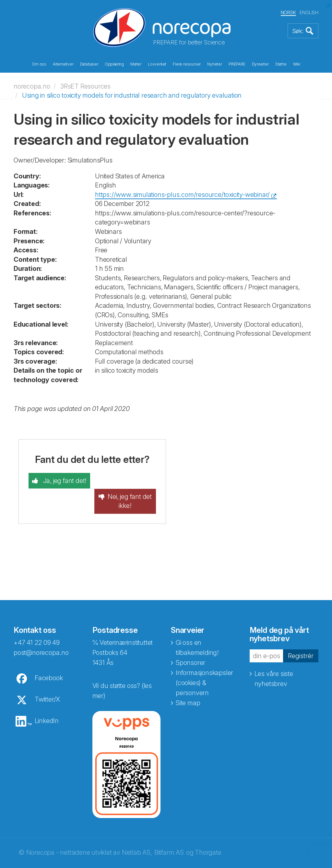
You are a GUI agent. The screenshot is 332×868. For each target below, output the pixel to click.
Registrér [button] (301, 640)
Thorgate (208, 837)
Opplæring (114, 64)
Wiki (297, 64)
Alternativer (63, 64)
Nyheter (215, 64)
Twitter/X (47, 683)
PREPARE (237, 64)
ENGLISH (309, 12)
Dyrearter (260, 64)
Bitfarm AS (169, 837)
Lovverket (157, 64)
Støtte (281, 64)
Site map (188, 687)
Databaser (89, 64)
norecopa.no (32, 86)
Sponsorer (190, 647)
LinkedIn (47, 705)
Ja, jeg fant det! (64, 481)
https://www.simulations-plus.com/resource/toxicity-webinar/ (182, 194)
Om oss (39, 64)
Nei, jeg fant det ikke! (130, 485)
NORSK (288, 12)
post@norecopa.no (41, 637)
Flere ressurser (187, 64)
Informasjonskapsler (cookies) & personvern (204, 667)
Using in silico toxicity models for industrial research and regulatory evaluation (132, 95)
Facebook (49, 662)
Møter (136, 64)
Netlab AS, (137, 837)
